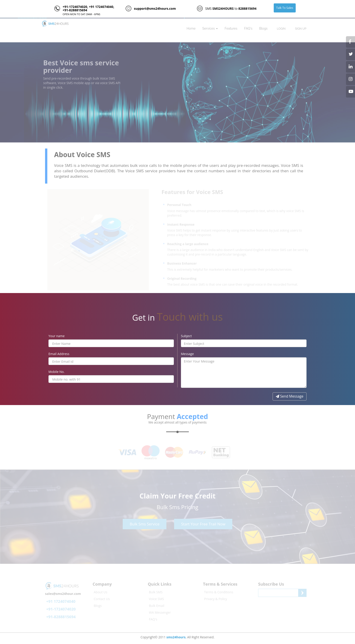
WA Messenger (160, 612)
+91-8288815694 (75, 10)
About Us (101, 591)
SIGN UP (301, 28)
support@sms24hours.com (155, 8)
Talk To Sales (285, 8)
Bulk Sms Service (145, 523)
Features (231, 28)
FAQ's (248, 28)
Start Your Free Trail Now (203, 523)
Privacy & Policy (216, 598)
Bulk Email (157, 605)
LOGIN (281, 28)
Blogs (263, 28)
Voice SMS (156, 598)
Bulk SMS (156, 591)
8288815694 (247, 8)
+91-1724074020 (75, 7)
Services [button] (210, 28)
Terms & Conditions (219, 591)
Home (191, 28)
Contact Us (102, 598)
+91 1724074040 (101, 7)
